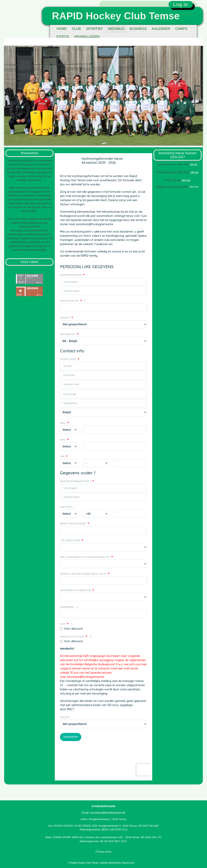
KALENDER (161, 29)
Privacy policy (103, 852)
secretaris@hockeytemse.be (108, 813)
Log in (180, 4)
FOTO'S (63, 37)
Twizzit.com (128, 863)
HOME (62, 29)
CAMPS (181, 29)
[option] (103, 95)
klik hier (195, 172)
